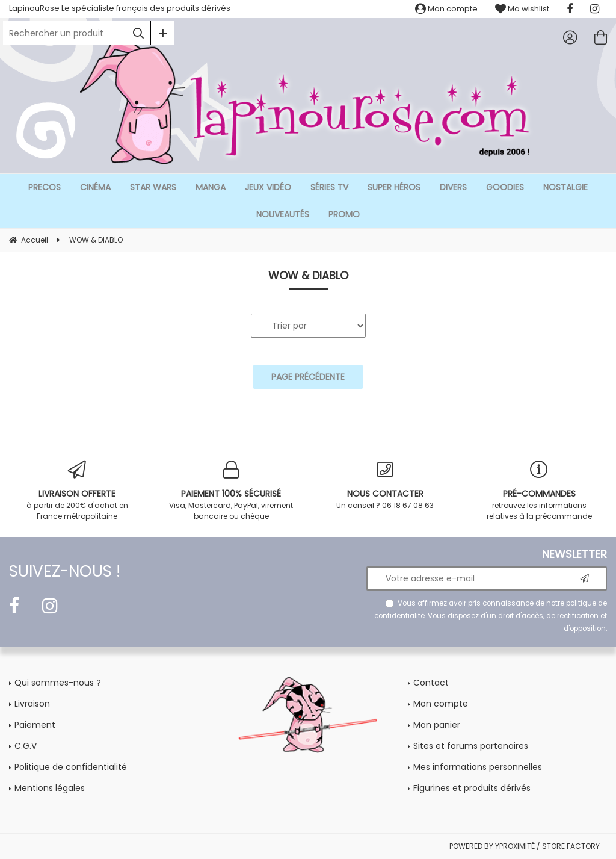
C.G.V (26, 746)
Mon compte (446, 9)
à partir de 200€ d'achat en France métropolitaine (77, 491)
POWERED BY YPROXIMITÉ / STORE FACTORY (525, 846)
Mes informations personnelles (478, 767)
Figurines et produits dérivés (472, 788)
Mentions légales (50, 788)
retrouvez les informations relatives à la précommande (539, 491)
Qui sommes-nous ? (58, 683)
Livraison (32, 704)
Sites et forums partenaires (471, 746)
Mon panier (437, 725)
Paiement (35, 725)
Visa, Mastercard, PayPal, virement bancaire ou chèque (231, 491)
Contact (431, 683)
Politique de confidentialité (71, 767)
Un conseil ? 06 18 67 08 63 (385, 485)
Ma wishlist (522, 9)
